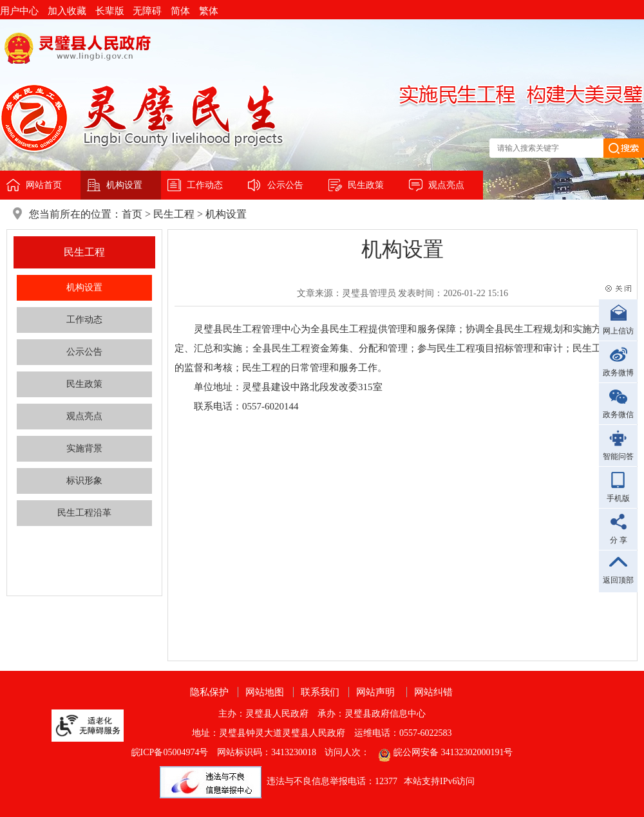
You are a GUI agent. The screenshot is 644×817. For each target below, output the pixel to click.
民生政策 (366, 185)
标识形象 (84, 481)
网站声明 (375, 692)
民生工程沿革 (84, 513)
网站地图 (265, 692)
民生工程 (174, 214)
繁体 (209, 11)
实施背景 (84, 448)
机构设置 (124, 185)
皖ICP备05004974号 (170, 752)
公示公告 (285, 185)
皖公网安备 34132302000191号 (453, 752)
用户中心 (19, 11)
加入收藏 (67, 11)
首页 (132, 214)
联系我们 (320, 692)
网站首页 (44, 185)
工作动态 (205, 185)
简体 (180, 11)
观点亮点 (446, 185)
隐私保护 (209, 692)
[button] (114, 11)
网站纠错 (433, 692)
